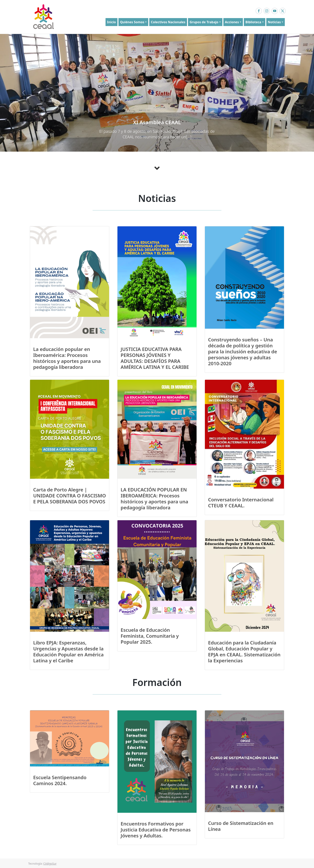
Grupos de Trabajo (204, 22)
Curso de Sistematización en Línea (241, 826)
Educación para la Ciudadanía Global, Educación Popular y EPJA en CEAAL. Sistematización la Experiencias (244, 651)
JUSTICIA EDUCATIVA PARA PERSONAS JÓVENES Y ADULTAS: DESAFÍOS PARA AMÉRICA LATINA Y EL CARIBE (155, 358)
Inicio (111, 22)
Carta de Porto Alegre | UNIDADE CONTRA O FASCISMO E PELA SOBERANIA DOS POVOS (70, 496)
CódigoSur (50, 864)
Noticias (274, 22)
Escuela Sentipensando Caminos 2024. (60, 780)
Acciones (232, 22)
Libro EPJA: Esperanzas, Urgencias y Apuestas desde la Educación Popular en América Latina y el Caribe (68, 651)
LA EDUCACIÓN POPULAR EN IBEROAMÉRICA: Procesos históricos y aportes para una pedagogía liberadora (154, 498)
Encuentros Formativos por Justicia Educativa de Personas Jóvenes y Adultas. (156, 830)
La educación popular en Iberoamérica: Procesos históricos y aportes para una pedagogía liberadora (67, 358)
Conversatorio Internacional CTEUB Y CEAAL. (241, 502)
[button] (24, 93)
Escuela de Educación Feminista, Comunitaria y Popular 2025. (150, 636)
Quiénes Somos (132, 22)
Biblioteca (253, 22)
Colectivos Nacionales (168, 22)
